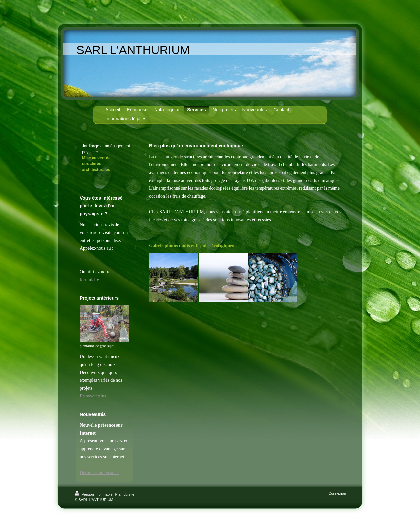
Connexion (337, 493)
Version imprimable (94, 494)
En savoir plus (93, 396)
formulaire (89, 280)
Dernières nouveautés (100, 472)
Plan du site (125, 494)
